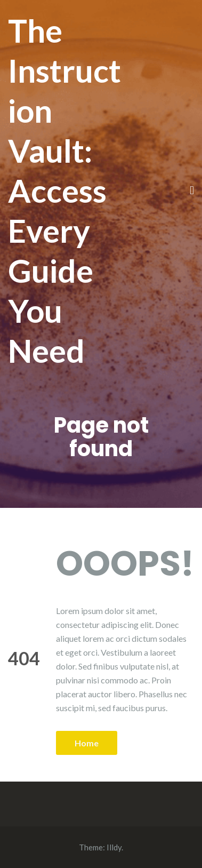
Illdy (114, 847)
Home (87, 743)
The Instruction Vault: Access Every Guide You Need (64, 190)
